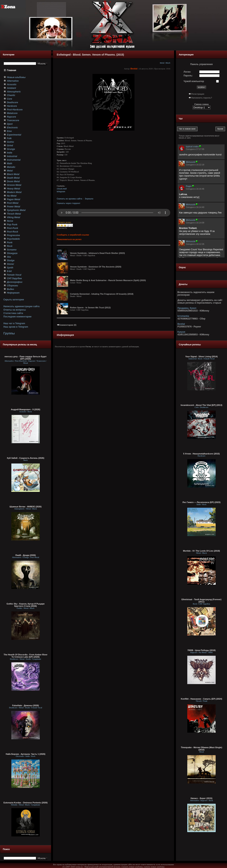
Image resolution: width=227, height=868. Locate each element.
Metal (162, 63)
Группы (9, 333)
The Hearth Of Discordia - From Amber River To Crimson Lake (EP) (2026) (25, 656)
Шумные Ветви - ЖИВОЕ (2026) (25, 507)
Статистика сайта (13, 313)
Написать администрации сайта (21, 306)
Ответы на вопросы (15, 310)
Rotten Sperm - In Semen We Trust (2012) (90, 308)
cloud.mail (62, 189)
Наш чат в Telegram (14, 323)
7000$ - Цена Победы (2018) (201, 650)
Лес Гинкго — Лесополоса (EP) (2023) (201, 502)
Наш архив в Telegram (16, 327)
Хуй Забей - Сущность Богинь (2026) (26, 458)
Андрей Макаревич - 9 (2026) (26, 409)
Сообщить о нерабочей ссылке (73, 235)
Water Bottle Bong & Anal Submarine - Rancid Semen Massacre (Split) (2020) (108, 280)
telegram (61, 191)
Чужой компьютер (194, 81)
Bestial (134, 69)
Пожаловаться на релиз (69, 239)
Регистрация (198, 94)
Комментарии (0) (67, 325)
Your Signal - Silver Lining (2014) (202, 356)
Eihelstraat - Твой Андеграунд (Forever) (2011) (201, 601)
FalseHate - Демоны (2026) (25, 705)
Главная (12, 70)
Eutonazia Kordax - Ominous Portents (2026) (26, 803)
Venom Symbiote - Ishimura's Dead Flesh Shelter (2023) (97, 253)
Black (168, 63)
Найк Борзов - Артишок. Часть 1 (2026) (25, 754)
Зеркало (89, 199)
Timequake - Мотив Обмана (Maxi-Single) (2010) (201, 749)
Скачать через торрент (68, 203)
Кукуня (181, 332)
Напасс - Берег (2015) (201, 798)
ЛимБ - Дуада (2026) (26, 555)
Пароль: (188, 76)
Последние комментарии (17, 317)
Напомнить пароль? (202, 98)
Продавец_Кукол (187, 308)
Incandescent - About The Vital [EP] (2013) (201, 405)
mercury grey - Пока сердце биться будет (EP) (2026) (26, 358)
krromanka (183, 316)
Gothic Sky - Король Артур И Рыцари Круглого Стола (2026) (26, 605)
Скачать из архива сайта (69, 199)
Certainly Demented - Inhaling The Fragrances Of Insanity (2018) (102, 294)
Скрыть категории (14, 300)
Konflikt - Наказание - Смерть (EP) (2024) (201, 699)
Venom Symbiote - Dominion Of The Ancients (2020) (96, 267)
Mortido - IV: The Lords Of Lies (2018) (202, 551)
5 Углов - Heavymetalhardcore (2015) (201, 454)
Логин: (187, 72)
